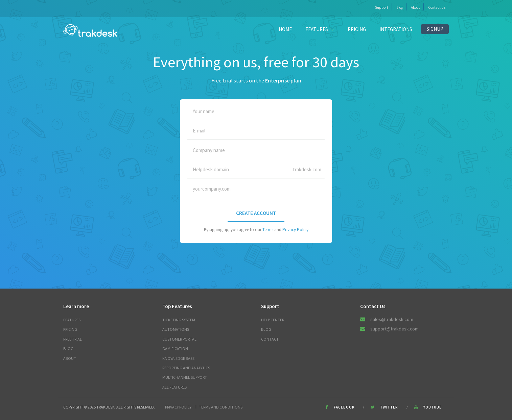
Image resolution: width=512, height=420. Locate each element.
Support (382, 7)
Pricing (357, 29)
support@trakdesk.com (394, 329)
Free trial (73, 339)
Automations (176, 329)
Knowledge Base (178, 358)
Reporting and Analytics (186, 368)
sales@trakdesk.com (392, 319)
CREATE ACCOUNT (256, 213)
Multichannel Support (185, 377)
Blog (400, 7)
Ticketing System (179, 320)
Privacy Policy (295, 230)
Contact (270, 339)
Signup (435, 29)
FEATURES (320, 29)
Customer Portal (179, 339)
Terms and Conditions (221, 407)
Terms (268, 230)
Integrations (396, 29)
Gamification (175, 349)
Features (72, 320)
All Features (174, 387)
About (415, 7)
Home (285, 29)
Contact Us (437, 7)
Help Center (273, 320)
